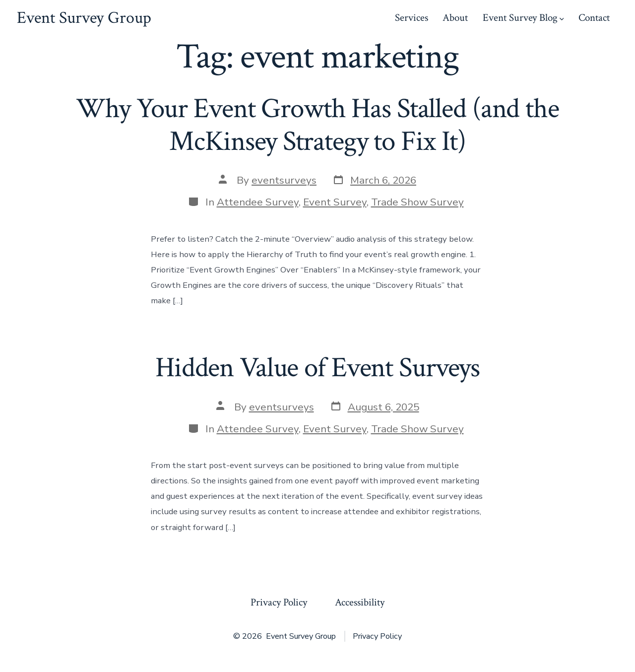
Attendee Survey (258, 202)
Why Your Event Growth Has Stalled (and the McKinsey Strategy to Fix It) (317, 125)
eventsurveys (284, 180)
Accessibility (360, 602)
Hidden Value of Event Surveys (317, 368)
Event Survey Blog (523, 18)
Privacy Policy (279, 602)
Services (412, 18)
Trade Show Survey (417, 202)
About (455, 18)
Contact (594, 18)
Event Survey (335, 202)
